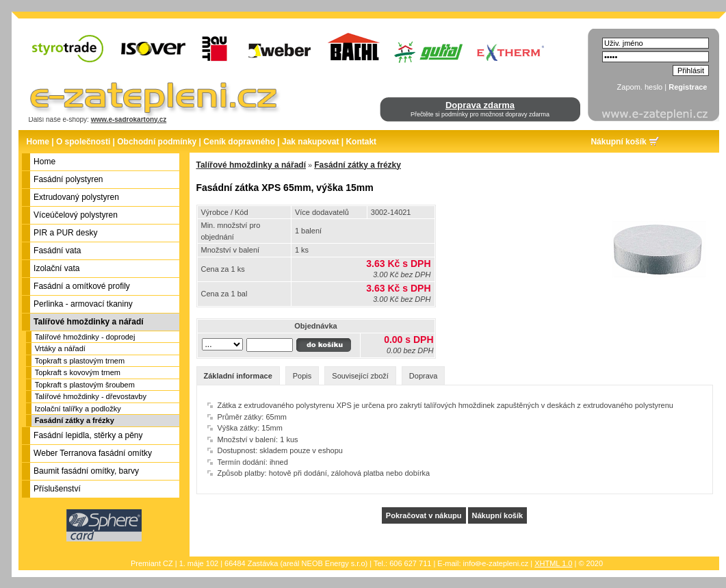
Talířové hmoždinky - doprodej (85, 337)
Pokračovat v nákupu (424, 515)
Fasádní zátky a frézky (75, 420)
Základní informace (238, 376)
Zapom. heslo (640, 87)
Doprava (424, 376)
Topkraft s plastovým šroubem (85, 385)
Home (38, 142)
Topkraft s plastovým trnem (80, 361)
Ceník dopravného (239, 142)
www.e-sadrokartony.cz (129, 119)
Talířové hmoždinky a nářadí (251, 165)
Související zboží (360, 376)
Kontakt (361, 142)
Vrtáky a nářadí (60, 348)
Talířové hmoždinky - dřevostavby (91, 396)
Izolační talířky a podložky (78, 409)
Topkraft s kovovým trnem (78, 372)
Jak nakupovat (310, 142)
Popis (302, 376)
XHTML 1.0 (553, 563)
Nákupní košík (618, 142)
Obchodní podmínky (157, 142)
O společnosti (83, 142)
